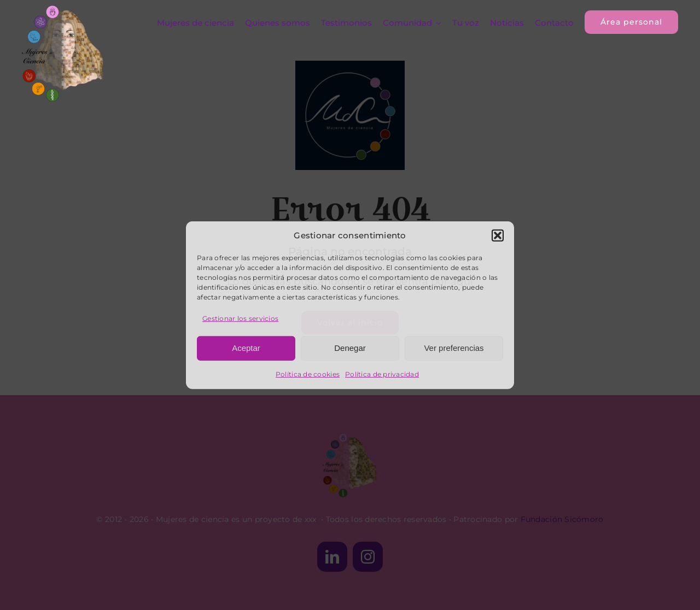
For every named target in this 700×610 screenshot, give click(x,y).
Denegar (350, 348)
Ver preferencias (454, 348)
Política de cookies (308, 374)
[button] (498, 236)
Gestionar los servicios (240, 318)
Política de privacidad (382, 374)
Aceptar (246, 348)
